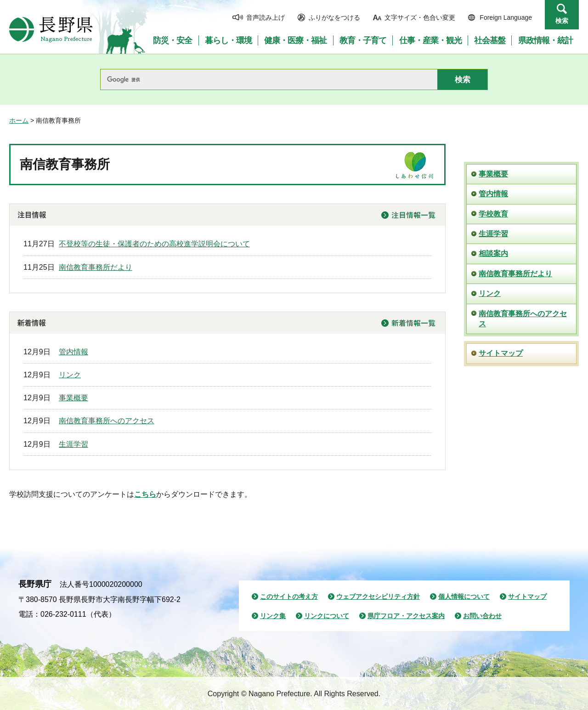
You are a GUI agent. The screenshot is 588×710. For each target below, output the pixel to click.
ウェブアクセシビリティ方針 (378, 596)
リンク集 (273, 616)
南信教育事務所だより (96, 267)
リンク (70, 375)
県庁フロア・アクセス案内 (406, 616)
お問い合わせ (482, 616)
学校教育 (493, 214)
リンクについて (327, 616)
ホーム (19, 120)
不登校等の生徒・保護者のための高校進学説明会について (154, 244)
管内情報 (73, 352)
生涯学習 (73, 444)
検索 (562, 21)
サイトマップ (501, 353)
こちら (145, 494)
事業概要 (73, 398)
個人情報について (464, 596)
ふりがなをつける (334, 17)
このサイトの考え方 (289, 596)
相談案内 (493, 253)
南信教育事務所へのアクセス (107, 421)
